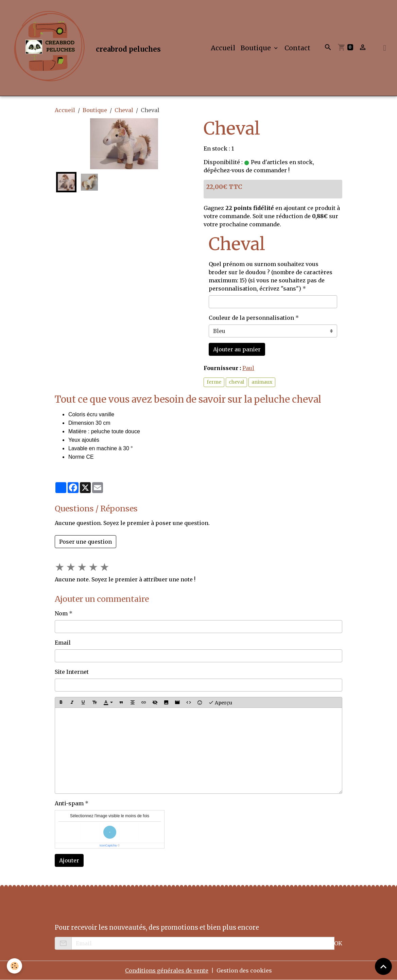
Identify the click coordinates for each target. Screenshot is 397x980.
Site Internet (72, 672)
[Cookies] (14, 966)
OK (338, 943)
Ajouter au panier (237, 349)
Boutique (257, 48)
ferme (214, 382)
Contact (297, 48)
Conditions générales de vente (167, 970)
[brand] (84, 48)
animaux (262, 382)
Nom (61, 613)
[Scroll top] (383, 966)
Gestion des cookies (244, 970)
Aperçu (220, 702)
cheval (236, 382)
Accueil (223, 48)
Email (63, 643)
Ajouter (69, 860)
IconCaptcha (108, 845)
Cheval (124, 110)
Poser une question (85, 542)
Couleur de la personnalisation (251, 318)
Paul (248, 368)
